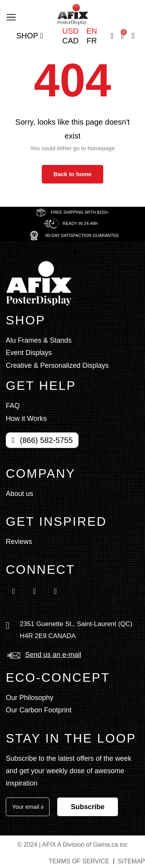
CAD (70, 41)
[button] (11, 16)
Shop (30, 36)
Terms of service (79, 861)
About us (20, 494)
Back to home (72, 174)
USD (70, 31)
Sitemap (131, 861)
